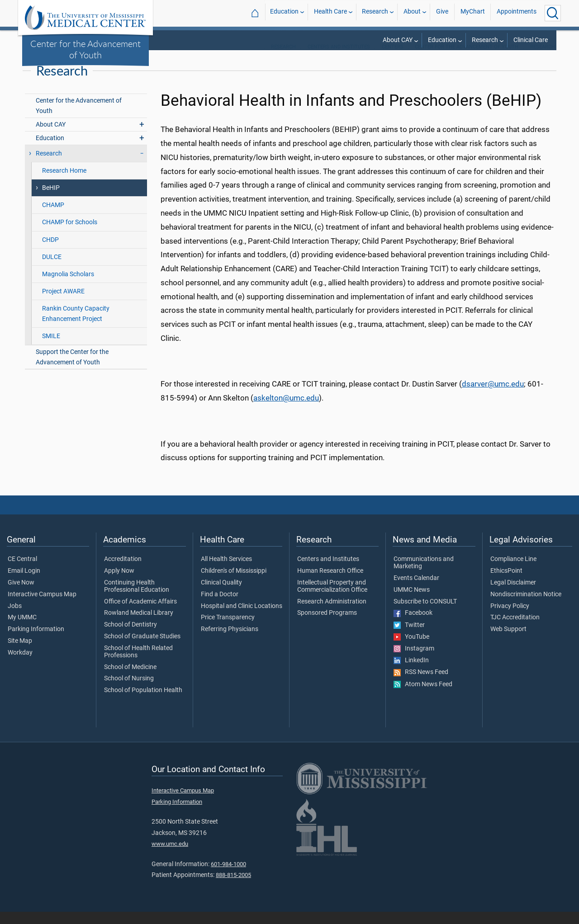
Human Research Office (330, 583)
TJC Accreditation (515, 630)
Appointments (517, 13)
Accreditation (123, 571)
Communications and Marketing (424, 575)
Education (284, 13)
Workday (20, 665)
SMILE (51, 348)
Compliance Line (513, 571)
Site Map (20, 653)
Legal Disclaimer (513, 595)
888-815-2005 (233, 887)
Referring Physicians (230, 641)
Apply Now (119, 583)
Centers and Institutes (339, 59)
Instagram (414, 661)
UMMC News (412, 602)
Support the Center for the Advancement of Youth (72, 369)
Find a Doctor (220, 607)
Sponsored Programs (327, 626)
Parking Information (36, 641)
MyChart (473, 13)
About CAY (398, 40)
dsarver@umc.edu (493, 396)
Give (442, 13)
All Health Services (226, 571)
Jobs (15, 618)
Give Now (21, 595)
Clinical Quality (221, 595)
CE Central (22, 571)
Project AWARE (63, 304)
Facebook (413, 626)
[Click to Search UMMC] (553, 13)
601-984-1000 (228, 876)
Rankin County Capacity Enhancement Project (76, 326)
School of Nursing (129, 691)
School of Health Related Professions (138, 664)
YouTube (411, 649)
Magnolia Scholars (68, 286)
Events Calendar (416, 590)
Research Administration (332, 614)
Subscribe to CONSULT (425, 614)
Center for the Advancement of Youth (85, 49)
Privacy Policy (510, 618)
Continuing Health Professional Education (137, 599)
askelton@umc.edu (286, 410)
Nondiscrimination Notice (526, 607)
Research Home (64, 183)
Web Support (508, 641)
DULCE (52, 269)
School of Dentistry (131, 637)
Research (375, 13)
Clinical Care (531, 40)
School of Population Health (143, 702)
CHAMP (53, 218)
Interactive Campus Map (42, 607)
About (412, 13)
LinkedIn (411, 673)
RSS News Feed (421, 685)
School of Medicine (130, 679)
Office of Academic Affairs (140, 614)
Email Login (24, 583)
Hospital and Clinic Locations (242, 618)
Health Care (330, 13)
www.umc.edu (170, 856)
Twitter (409, 637)
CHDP (50, 252)
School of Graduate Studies (142, 649)
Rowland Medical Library (139, 626)
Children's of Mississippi (234, 583)
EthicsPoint (506, 583)
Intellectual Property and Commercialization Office (332, 599)
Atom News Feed (423, 697)
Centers (393, 59)
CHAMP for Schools (70, 235)
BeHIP (51, 200)
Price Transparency (228, 630)
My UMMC (22, 630)
